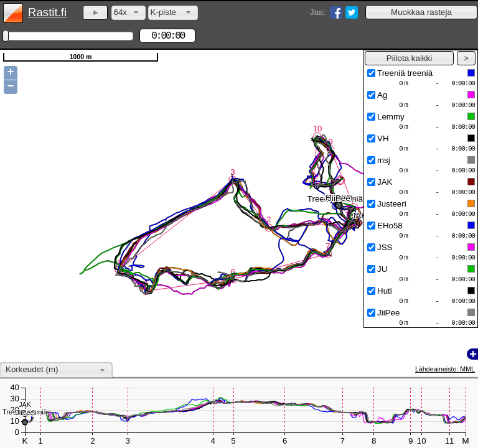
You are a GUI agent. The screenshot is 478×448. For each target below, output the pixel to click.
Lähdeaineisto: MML (445, 369)
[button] (421, 12)
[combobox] (129, 13)
